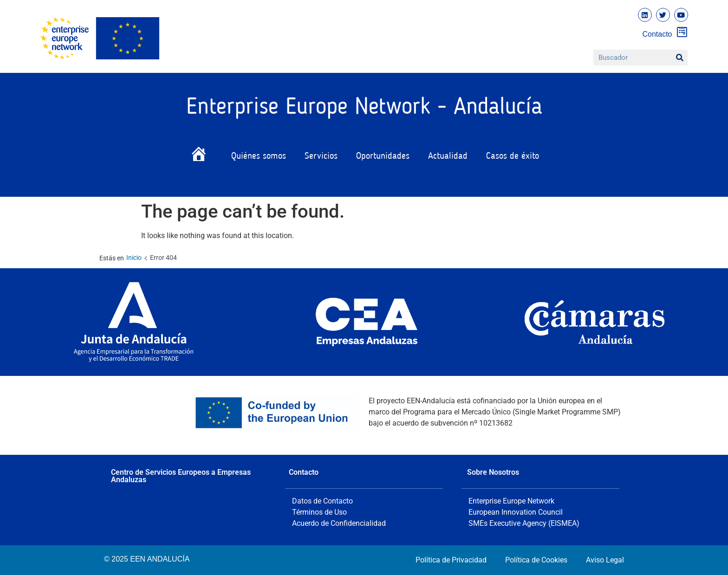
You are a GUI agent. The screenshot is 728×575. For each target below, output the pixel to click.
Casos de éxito (513, 156)
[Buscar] (680, 58)
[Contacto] (682, 32)
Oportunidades (383, 156)
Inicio (134, 258)
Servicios (321, 156)
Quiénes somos (259, 156)
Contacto (657, 34)
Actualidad (448, 156)
